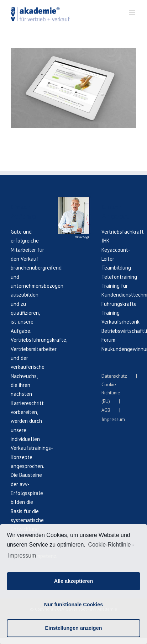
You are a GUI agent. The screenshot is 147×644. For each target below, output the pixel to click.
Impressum (113, 419)
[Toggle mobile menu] (133, 13)
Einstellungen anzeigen (74, 628)
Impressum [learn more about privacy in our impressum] (22, 556)
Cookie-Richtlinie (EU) (111, 393)
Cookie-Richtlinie (109, 545)
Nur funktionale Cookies (74, 605)
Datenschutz (114, 376)
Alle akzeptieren (74, 581)
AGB (106, 410)
